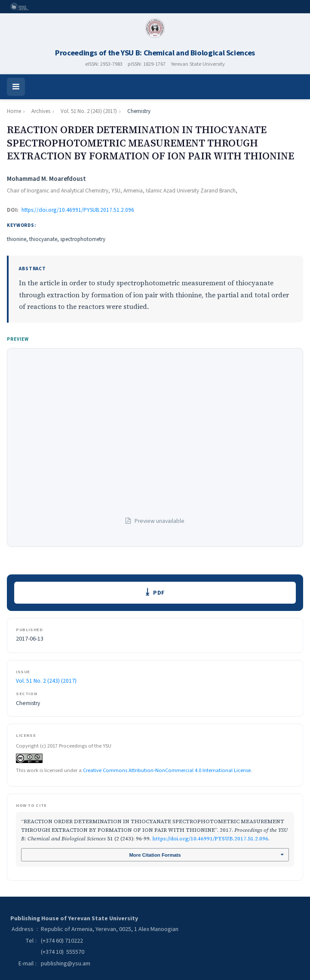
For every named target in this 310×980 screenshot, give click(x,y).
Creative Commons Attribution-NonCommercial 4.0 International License (167, 771)
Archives (41, 111)
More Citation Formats (155, 856)
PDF (159, 593)
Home (14, 111)
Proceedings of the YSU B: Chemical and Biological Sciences (155, 53)
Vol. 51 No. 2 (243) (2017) (89, 111)
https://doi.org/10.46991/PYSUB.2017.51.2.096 (78, 210)
